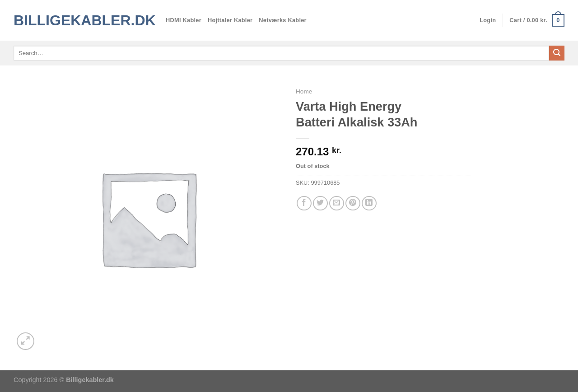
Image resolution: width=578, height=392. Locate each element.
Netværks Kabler (283, 20)
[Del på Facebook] (304, 203)
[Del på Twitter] (320, 203)
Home (304, 91)
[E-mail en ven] (337, 203)
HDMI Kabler (184, 20)
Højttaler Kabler (230, 20)
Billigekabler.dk (83, 20)
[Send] (557, 53)
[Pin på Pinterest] (353, 203)
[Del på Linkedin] (369, 203)
